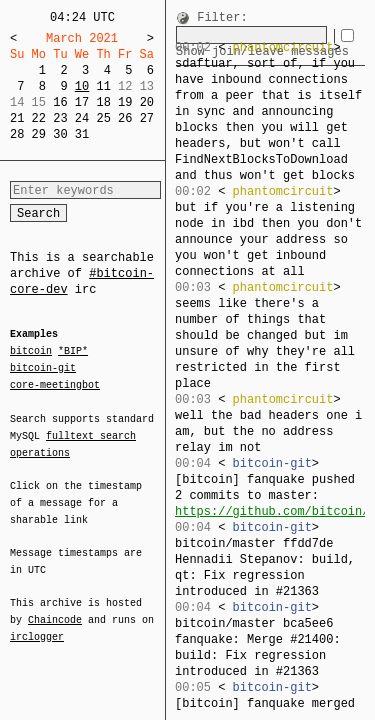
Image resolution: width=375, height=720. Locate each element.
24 (82, 118)
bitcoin (31, 352)
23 (60, 118)
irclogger (37, 624)
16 (60, 102)
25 (103, 118)
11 (103, 86)
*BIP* (73, 352)
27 (147, 118)
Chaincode (55, 608)
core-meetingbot (55, 384)
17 (82, 102)
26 (125, 118)
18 (103, 102)
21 (17, 118)
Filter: (222, 18)
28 (17, 134)
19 (125, 102)
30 (60, 134)
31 (82, 134)
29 (39, 134)
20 (147, 102)
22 (39, 118)
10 (82, 86)
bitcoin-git (43, 368)
